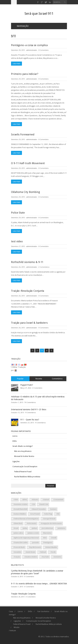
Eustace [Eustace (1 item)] (53, 509)
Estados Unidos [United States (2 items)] (31, 557)
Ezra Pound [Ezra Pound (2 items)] (35, 514)
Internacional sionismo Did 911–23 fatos (29, 409)
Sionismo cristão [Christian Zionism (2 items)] (21, 504)
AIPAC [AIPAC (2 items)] (25, 500)
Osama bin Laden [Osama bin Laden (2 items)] (21, 543)
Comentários (57, 379)
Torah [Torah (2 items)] (53, 552)
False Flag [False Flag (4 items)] (48, 514)
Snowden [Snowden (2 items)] (17, 552)
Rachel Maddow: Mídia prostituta (27, 477)
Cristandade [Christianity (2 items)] (58, 500)
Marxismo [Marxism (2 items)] (47, 533)
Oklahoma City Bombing (25, 192)
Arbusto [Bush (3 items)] (35, 500)
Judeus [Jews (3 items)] (35, 528)
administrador (32, 50)
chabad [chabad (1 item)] (46, 500)
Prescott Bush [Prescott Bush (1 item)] (19, 547)
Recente (39, 379)
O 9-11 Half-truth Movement (28, 163)
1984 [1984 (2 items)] (16, 500)
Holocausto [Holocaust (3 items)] (32, 523)
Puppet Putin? (27, 385)
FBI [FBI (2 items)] (58, 514)
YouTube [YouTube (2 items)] (45, 557)
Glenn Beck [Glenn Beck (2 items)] (18, 523)
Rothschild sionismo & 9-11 (27, 262)
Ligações (16, 462)
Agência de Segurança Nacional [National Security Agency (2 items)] (26, 538)
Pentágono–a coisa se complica (29, 45)
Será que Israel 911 (39, 14)
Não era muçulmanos (23, 451)
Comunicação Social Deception (25, 467)
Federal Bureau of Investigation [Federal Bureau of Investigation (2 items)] (26, 519)
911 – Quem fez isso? (30, 420)
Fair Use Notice (43, 611)
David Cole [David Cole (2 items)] (44, 504)
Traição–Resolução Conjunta (28, 291)
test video (17, 241)
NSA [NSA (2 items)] (45, 538)
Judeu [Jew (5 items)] (25, 528)
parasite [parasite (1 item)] (35, 543)
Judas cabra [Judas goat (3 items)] (18, 533)
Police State (18, 213)
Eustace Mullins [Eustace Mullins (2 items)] (20, 514)
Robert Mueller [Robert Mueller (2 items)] (51, 547)
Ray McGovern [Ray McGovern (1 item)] (35, 547)
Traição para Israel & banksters (29, 323)
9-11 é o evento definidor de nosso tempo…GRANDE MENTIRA (39, 584)
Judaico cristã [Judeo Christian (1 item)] (33, 533)
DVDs (15, 441)
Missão (17, 627)
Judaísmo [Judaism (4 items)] (62, 528)
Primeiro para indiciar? (25, 74)
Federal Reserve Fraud (23, 472)
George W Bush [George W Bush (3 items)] (49, 519)
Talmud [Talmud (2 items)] (43, 552)
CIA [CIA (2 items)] (33, 504)
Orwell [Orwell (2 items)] (54, 538)
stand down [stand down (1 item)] (30, 552)
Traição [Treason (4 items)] (17, 557)
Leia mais (16, 64)
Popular (20, 379)
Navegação (21, 26)
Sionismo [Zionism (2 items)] (57, 557)
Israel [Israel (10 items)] (16, 528)
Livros (15, 436)
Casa (11, 611)
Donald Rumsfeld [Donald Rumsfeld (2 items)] (21, 509)
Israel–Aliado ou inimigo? (23, 446)
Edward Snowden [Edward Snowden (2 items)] (39, 509)
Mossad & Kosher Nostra (24, 456)
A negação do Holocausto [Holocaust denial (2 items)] (51, 523)
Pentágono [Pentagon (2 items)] (48, 543)
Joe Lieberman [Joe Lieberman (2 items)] (47, 528)
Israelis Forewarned (23, 134)
